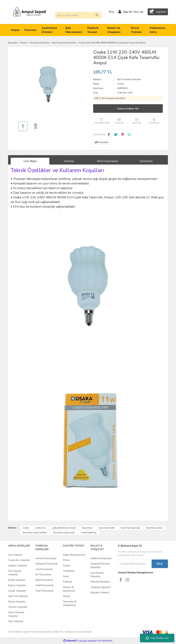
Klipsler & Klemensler (69, 589)
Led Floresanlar (44, 569)
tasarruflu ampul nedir (64, 533)
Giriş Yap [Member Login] (138, 12)
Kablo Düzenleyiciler (74, 555)
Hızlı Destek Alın (157, 638)
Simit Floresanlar (45, 585)
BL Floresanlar (43, 574)
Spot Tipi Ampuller (18, 596)
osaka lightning (89, 533)
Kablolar (68, 582)
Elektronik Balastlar (101, 558)
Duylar (67, 566)
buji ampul (87, 528)
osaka (26, 528)
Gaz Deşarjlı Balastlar (97, 575)
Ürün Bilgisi (30, 161)
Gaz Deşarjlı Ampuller (15, 573)
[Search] (78, 15)
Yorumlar (69, 161)
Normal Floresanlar (46, 558)
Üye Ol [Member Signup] (128, 12)
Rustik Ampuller (17, 580)
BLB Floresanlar (44, 580)
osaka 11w (40, 528)
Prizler (66, 560)
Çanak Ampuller (17, 591)
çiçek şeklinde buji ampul (64, 528)
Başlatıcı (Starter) (100, 592)
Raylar (67, 596)
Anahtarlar (69, 571)
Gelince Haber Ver (128, 109)
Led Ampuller (15, 555)
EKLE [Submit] (160, 564)
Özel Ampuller (16, 621)
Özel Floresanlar (45, 591)
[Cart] (158, 12)
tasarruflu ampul (154, 528)
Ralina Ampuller (17, 602)
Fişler (66, 576)
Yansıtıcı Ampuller (18, 607)
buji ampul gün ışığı (130, 528)
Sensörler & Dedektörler (70, 603)
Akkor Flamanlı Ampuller (16, 614)
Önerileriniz (146, 161)
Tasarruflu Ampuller (19, 560)
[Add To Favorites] (102, 122)
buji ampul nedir (107, 528)
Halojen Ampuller (18, 566)
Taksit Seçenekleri (107, 161)
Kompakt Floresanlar (47, 564)
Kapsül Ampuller (17, 585)
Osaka (121, 84)
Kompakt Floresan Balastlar (100, 565)
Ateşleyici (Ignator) (101, 587)
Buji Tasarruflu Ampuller (129, 79)
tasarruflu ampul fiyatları (35, 533)
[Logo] (29, 12)
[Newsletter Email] (135, 564)
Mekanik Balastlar (100, 582)
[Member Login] (120, 12)
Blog (110, 12)
